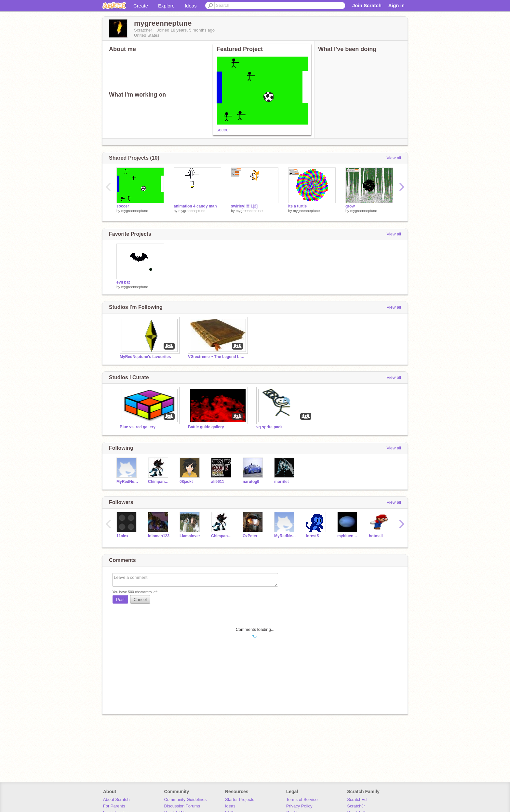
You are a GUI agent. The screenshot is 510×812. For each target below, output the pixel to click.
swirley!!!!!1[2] (244, 206)
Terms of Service (302, 799)
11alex (122, 536)
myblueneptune (348, 536)
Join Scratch (367, 5)
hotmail (376, 536)
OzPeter (250, 536)
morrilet (282, 482)
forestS (312, 536)
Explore (166, 6)
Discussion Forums (182, 806)
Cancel (140, 599)
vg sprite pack (269, 427)
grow (350, 206)
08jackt (186, 482)
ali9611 (218, 482)
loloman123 (159, 536)
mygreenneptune (135, 211)
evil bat (123, 282)
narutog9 (251, 482)
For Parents (114, 806)
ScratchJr (356, 806)
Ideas (191, 6)
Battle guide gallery (206, 427)
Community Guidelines (185, 799)
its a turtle (297, 206)
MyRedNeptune (127, 482)
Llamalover (190, 536)
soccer (223, 130)
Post (120, 599)
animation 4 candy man (195, 206)
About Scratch (116, 799)
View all (394, 158)
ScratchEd (357, 799)
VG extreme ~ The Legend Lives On (217, 357)
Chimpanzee (159, 482)
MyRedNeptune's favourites (145, 357)
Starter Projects (240, 799)
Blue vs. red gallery (138, 427)
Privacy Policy (299, 806)
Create (141, 6)
